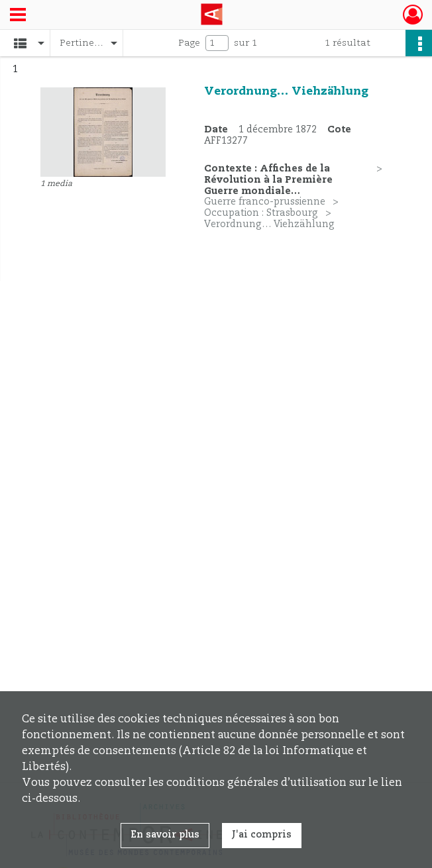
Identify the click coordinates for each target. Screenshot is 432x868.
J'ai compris (262, 835)
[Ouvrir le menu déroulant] (18, 16)
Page (189, 43)
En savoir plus (165, 835)
